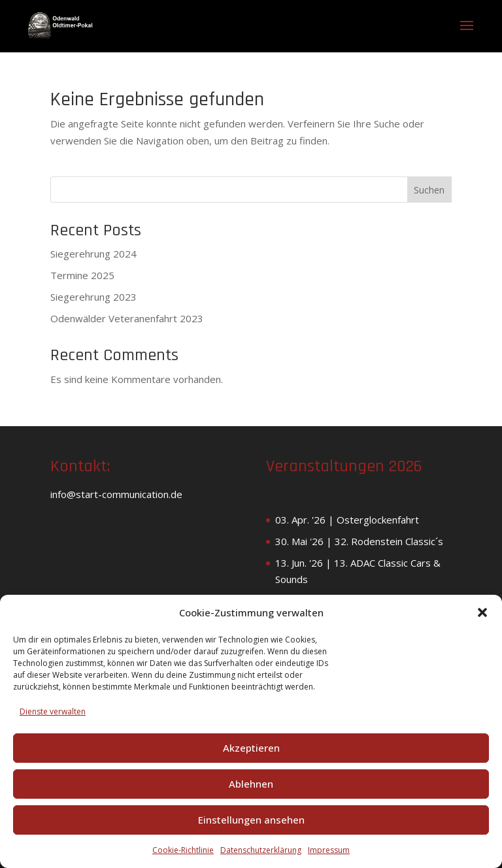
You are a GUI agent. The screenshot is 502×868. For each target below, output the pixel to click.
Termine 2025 (82, 275)
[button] (482, 612)
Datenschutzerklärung (261, 850)
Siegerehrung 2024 (93, 254)
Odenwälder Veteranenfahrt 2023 (127, 318)
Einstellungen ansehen (251, 820)
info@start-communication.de (116, 494)
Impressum (329, 850)
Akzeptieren (251, 748)
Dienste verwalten (53, 711)
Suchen (429, 190)
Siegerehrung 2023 (93, 297)
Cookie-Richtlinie (183, 850)
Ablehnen (251, 784)
